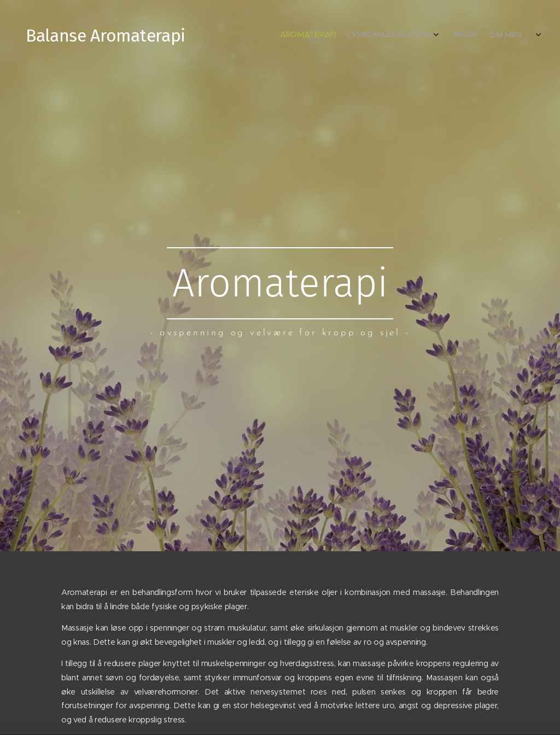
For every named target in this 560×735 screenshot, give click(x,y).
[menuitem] (479, 36)
